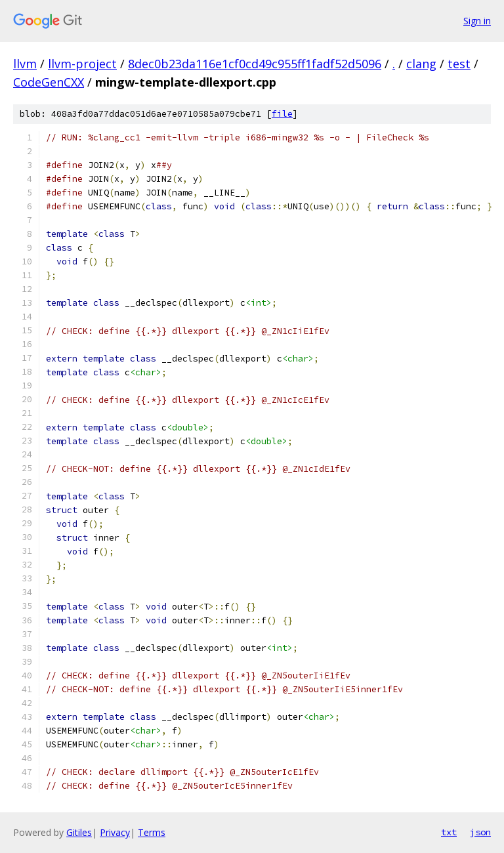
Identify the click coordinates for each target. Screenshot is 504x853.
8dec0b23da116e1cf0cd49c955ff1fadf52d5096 (255, 64)
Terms (152, 832)
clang (421, 64)
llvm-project (82, 64)
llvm (25, 64)
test (459, 64)
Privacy (115, 832)
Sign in (477, 21)
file (282, 114)
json (480, 832)
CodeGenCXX (49, 82)
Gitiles (79, 832)
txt (449, 832)
